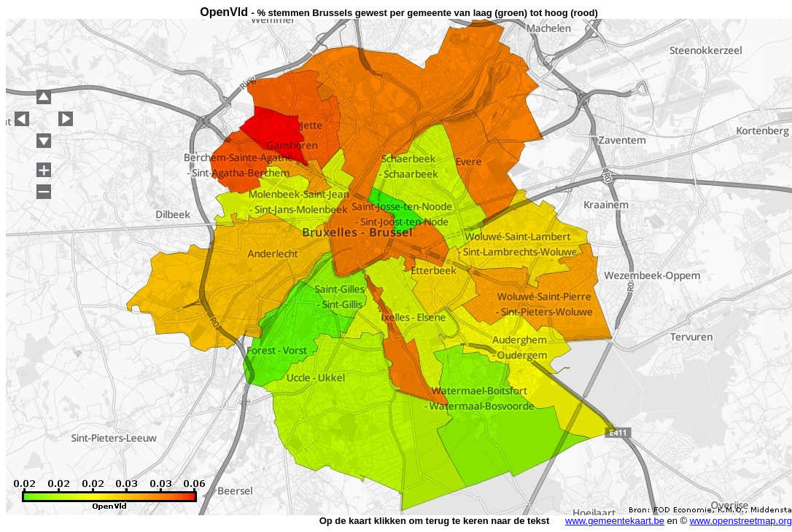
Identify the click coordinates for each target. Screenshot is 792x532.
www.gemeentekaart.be (615, 521)
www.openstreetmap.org (741, 521)
